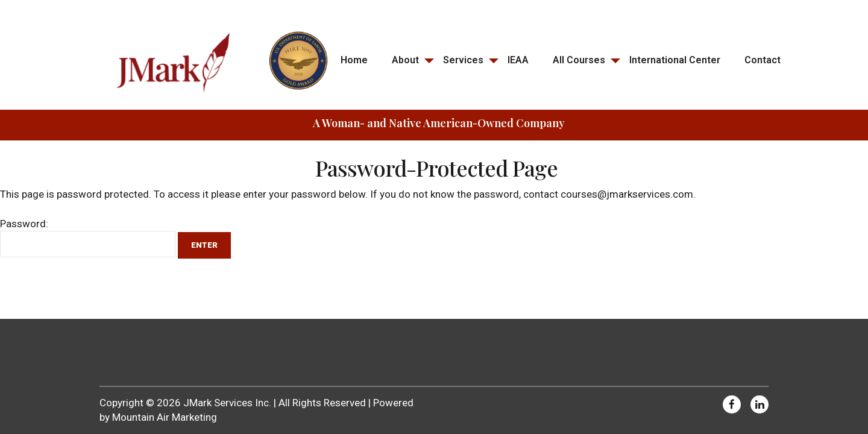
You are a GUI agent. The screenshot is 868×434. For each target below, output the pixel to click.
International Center (675, 60)
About (405, 60)
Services (463, 60)
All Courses (579, 60)
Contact (763, 60)
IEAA (518, 60)
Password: (88, 237)
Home (354, 60)
